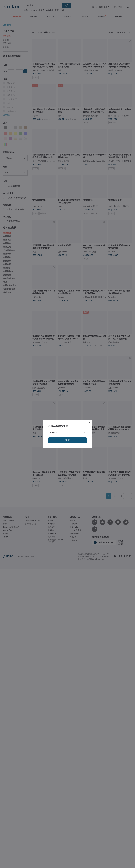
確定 (67, 440)
